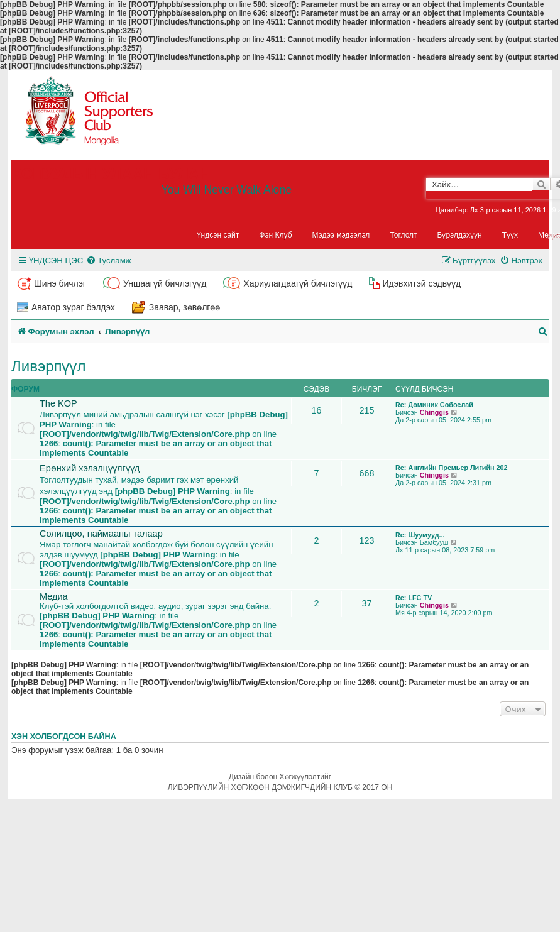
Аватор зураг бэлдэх (73, 307)
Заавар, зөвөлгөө (185, 307)
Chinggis (434, 412)
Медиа (54, 596)
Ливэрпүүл (49, 366)
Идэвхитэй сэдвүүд (421, 283)
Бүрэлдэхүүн (460, 235)
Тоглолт (403, 235)
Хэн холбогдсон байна (64, 737)
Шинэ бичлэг (60, 283)
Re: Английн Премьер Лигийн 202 (452, 468)
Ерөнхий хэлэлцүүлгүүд (90, 468)
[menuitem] (108, 260)
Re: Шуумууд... (420, 535)
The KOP (58, 403)
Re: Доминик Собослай (434, 405)
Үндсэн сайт (218, 235)
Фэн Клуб (275, 235)
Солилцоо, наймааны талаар (101, 534)
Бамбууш (434, 542)
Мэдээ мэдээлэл (341, 235)
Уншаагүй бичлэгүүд (165, 283)
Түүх (510, 235)
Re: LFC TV (414, 598)
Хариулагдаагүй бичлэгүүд (298, 283)
